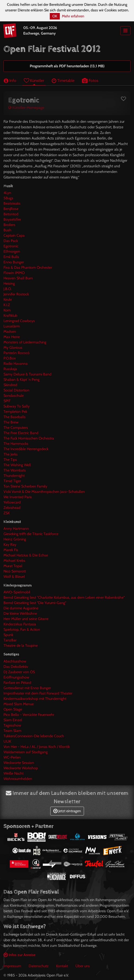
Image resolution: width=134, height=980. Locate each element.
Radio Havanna (16, 364)
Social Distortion (16, 390)
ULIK (7, 741)
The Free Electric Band (21, 433)
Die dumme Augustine (21, 608)
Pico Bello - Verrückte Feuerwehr (29, 715)
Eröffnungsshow (16, 677)
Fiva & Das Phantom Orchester (28, 267)
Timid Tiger (12, 481)
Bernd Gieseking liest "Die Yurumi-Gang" (35, 603)
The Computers (16, 428)
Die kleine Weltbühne (20, 613)
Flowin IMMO (14, 273)
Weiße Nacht (13, 773)
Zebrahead (12, 508)
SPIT (7, 401)
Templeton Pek (15, 412)
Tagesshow (12, 725)
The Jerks (11, 454)
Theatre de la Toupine (21, 645)
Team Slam (12, 731)
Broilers (9, 225)
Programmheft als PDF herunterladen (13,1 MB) (67, 66)
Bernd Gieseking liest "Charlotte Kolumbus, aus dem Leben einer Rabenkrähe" (64, 597)
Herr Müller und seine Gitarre (26, 619)
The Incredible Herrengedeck (26, 449)
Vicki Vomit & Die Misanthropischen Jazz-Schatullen (44, 492)
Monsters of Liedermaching (25, 342)
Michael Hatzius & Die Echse (26, 555)
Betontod (11, 214)
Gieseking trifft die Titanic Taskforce (31, 534)
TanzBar (10, 640)
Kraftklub (10, 315)
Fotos (90, 80)
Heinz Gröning (15, 539)
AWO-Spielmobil (17, 592)
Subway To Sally (17, 406)
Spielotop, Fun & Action (22, 629)
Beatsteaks (12, 203)
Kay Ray (10, 545)
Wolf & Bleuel (14, 577)
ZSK (7, 513)
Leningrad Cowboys (19, 321)
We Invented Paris (18, 497)
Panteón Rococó (17, 353)
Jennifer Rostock (16, 294)
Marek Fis (11, 550)
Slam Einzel (13, 720)
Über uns (83, 966)
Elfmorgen (12, 251)
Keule (8, 299)
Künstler (34, 80)
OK (55, 16)
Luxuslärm (12, 326)
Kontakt (62, 966)
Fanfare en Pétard (17, 683)
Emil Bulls (11, 257)
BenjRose (11, 209)
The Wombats (15, 470)
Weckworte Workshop (21, 768)
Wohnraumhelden (18, 779)
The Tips (10, 460)
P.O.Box (10, 358)
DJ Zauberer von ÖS (19, 672)
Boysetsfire (12, 219)
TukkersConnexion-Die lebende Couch (34, 736)
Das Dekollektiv (16, 667)
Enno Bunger (14, 262)
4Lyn (7, 193)
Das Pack (11, 241)
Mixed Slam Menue (19, 704)
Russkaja (10, 369)
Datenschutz (39, 966)
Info (10, 80)
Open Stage (13, 709)
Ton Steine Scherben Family (25, 486)
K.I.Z (7, 305)
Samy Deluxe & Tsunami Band (27, 374)
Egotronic (11, 246)
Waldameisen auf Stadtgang (26, 752)
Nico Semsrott (15, 571)
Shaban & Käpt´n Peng (22, 380)
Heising (9, 283)
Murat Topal (13, 566)
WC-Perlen (12, 757)
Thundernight (14, 476)
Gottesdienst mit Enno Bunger (27, 688)
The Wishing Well (17, 465)
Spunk (8, 635)
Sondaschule (14, 396)
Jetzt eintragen (67, 811)
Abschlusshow (15, 661)
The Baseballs (15, 417)
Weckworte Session (19, 763)
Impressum (12, 966)
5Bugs (8, 198)
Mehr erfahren (73, 16)
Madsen (10, 332)
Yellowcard (12, 502)
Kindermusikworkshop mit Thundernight (35, 699)
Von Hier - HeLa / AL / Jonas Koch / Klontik (37, 747)
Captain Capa (14, 235)
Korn (7, 310)
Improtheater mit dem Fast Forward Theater (38, 693)
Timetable (63, 80)
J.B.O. (8, 289)
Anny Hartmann (16, 529)
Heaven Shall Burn (18, 278)
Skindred (10, 385)
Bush (7, 230)
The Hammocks (16, 444)
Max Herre (12, 337)
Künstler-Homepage (26, 108)
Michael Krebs (14, 561)
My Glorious (13, 348)
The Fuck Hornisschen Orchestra (29, 438)
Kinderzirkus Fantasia (20, 624)
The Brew (11, 422)
